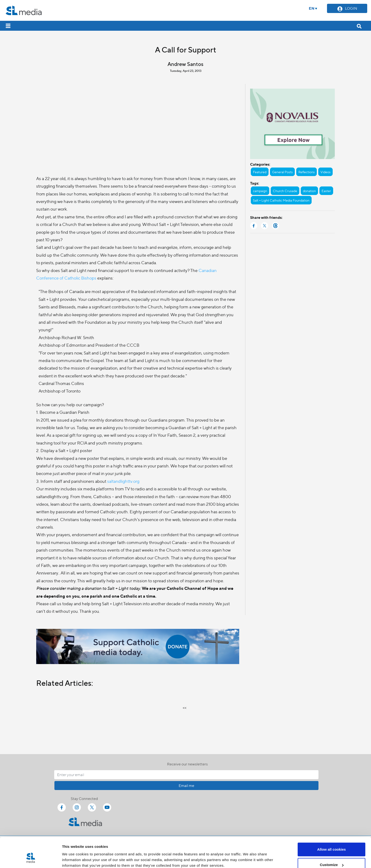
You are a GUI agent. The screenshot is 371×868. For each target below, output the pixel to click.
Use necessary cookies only (331, 855)
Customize (332, 840)
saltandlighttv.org (123, 481)
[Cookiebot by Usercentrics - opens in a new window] (31, 859)
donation (309, 191)
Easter (326, 191)
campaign (260, 191)
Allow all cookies (332, 824)
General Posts (282, 172)
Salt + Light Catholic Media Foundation (281, 200)
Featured (260, 172)
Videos (325, 172)
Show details (73, 853)
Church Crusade (285, 191)
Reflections (307, 172)
